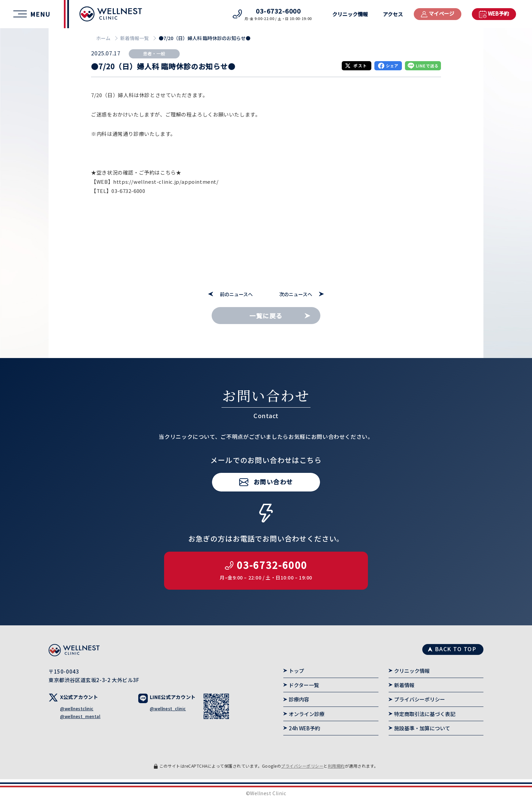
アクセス (393, 14)
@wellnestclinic (77, 708)
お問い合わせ (273, 502)
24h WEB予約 (304, 728)
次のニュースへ (296, 294)
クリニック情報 (350, 14)
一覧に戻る (266, 316)
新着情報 (404, 685)
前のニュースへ (236, 294)
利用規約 (336, 766)
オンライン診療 (307, 714)
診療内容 (299, 699)
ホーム (103, 38)
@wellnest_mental (80, 716)
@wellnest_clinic (168, 708)
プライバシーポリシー (420, 699)
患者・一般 (154, 53)
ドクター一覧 (304, 685)
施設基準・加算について (422, 728)
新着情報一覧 (135, 38)
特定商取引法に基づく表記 (425, 714)
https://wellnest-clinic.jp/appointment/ (166, 182)
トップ (296, 671)
